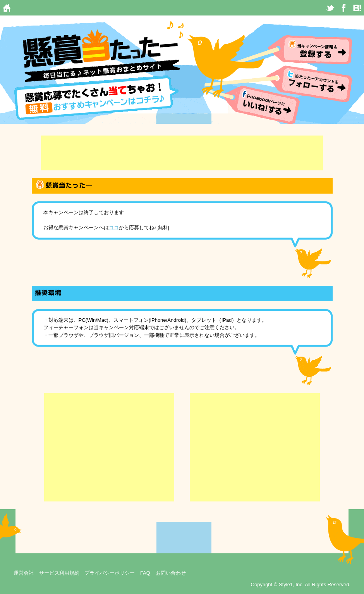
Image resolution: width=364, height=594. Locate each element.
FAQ (145, 573)
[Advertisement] (182, 153)
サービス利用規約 (59, 573)
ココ (114, 227)
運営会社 (24, 573)
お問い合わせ (171, 573)
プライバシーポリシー (110, 573)
